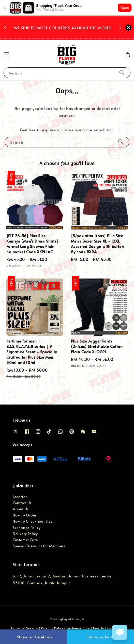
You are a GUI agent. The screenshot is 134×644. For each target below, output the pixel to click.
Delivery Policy (25, 534)
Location (20, 497)
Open (125, 8)
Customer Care (25, 540)
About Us (21, 509)
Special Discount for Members (39, 546)
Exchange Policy (27, 528)
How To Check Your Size (33, 521)
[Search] (122, 73)
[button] (6, 55)
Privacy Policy (52, 628)
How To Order (25, 515)
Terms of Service (24, 628)
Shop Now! (64, 34)
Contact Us (22, 503)
